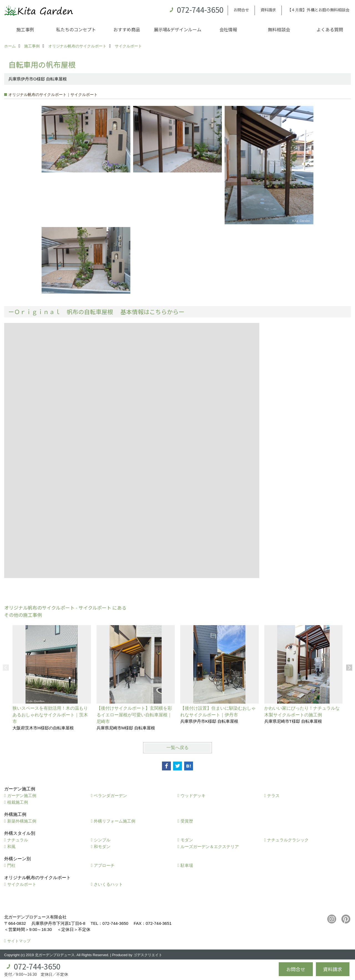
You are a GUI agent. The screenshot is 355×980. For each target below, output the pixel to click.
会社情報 (228, 29)
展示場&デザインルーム (178, 29)
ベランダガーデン (110, 796)
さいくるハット (108, 884)
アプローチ (104, 865)
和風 (11, 847)
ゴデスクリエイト (148, 955)
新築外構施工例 (22, 821)
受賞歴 (187, 821)
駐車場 (187, 865)
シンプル (102, 840)
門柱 (11, 865)
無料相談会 (279, 29)
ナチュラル (18, 840)
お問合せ (241, 10)
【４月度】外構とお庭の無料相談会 (318, 10)
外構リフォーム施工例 (115, 821)
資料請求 (268, 10)
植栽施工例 (18, 802)
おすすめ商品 (127, 29)
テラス (273, 796)
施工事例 (25, 29)
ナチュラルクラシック (288, 840)
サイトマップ (19, 941)
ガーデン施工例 (22, 796)
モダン (187, 840)
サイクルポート (22, 884)
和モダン (102, 847)
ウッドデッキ (193, 796)
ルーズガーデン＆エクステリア (210, 847)
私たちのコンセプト (76, 29)
